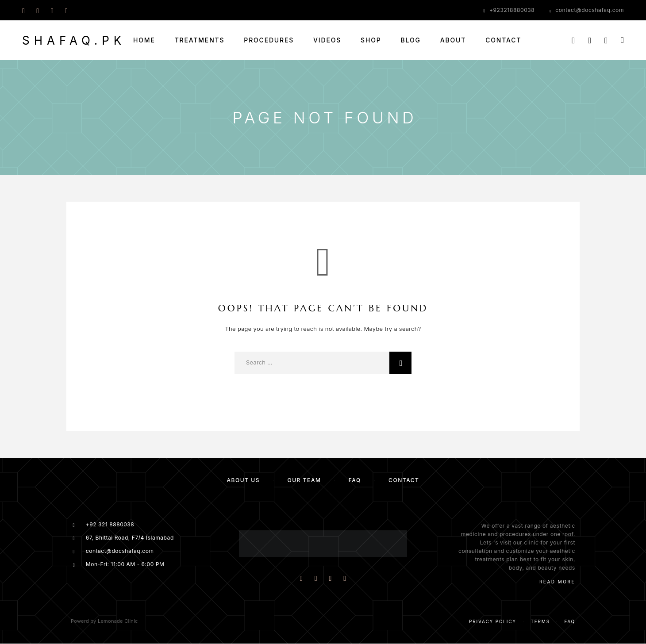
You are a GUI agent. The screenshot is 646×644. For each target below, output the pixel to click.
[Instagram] (38, 10)
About (453, 40)
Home (144, 40)
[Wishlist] (606, 40)
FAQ (355, 480)
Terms (540, 621)
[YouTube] (66, 10)
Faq (570, 621)
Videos (327, 40)
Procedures (269, 40)
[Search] (573, 40)
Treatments (200, 40)
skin (568, 559)
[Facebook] (23, 10)
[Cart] (622, 40)
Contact (503, 40)
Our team (304, 480)
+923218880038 (512, 10)
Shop (371, 40)
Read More (557, 582)
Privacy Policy (493, 621)
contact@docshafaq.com (590, 10)
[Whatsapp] (52, 10)
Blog (411, 40)
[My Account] (590, 40)
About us (243, 480)
